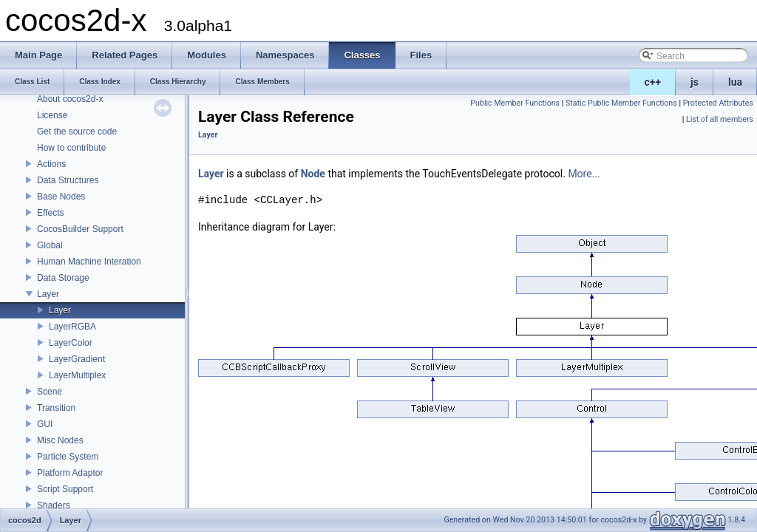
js (695, 82)
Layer (48, 294)
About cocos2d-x (70, 99)
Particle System (68, 457)
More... (584, 174)
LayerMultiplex (77, 375)
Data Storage (63, 278)
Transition (56, 408)
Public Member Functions (515, 103)
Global (50, 245)
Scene (50, 392)
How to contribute (71, 148)
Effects (50, 213)
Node (313, 174)
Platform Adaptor (70, 473)
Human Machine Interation (89, 262)
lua (735, 82)
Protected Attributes (718, 103)
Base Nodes (61, 197)
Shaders (54, 505)
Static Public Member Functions (621, 103)
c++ (653, 82)
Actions (51, 164)
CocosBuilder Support (80, 229)
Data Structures (68, 180)
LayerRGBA (72, 327)
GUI (45, 424)
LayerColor (71, 343)
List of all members (720, 119)
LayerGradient (77, 359)
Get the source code (77, 132)
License (52, 115)
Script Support (65, 489)
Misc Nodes (60, 440)
